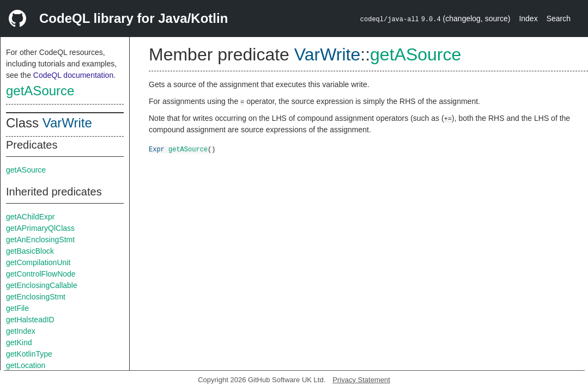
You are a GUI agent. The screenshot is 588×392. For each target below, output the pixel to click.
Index (528, 19)
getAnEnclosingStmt (40, 240)
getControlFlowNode (41, 274)
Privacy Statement (361, 380)
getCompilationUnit (38, 262)
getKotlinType (29, 354)
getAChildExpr (31, 217)
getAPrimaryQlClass (40, 228)
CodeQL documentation (73, 75)
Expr (157, 149)
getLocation (26, 365)
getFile (17, 308)
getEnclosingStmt (36, 297)
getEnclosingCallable (42, 285)
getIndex (21, 331)
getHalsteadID (30, 320)
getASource (40, 91)
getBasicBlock (30, 251)
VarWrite (67, 123)
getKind (19, 342)
